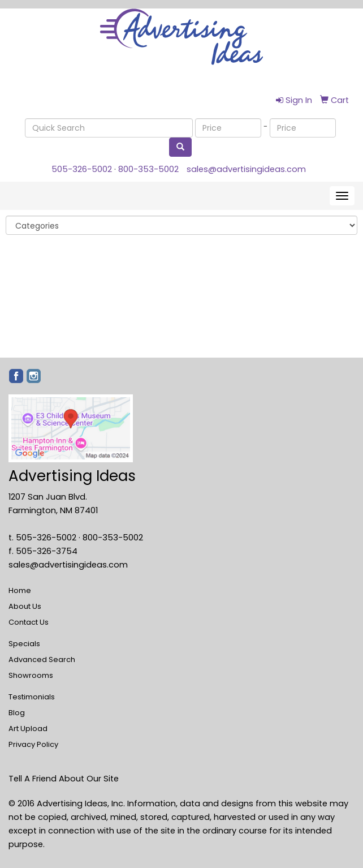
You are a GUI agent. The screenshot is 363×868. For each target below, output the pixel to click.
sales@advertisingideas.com (246, 169)
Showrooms (31, 675)
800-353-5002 (148, 169)
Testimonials (32, 697)
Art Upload (28, 729)
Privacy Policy (33, 744)
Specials (24, 644)
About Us (25, 606)
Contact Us (29, 622)
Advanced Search (42, 659)
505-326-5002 (82, 169)
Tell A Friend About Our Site (64, 779)
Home (20, 590)
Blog (17, 713)
